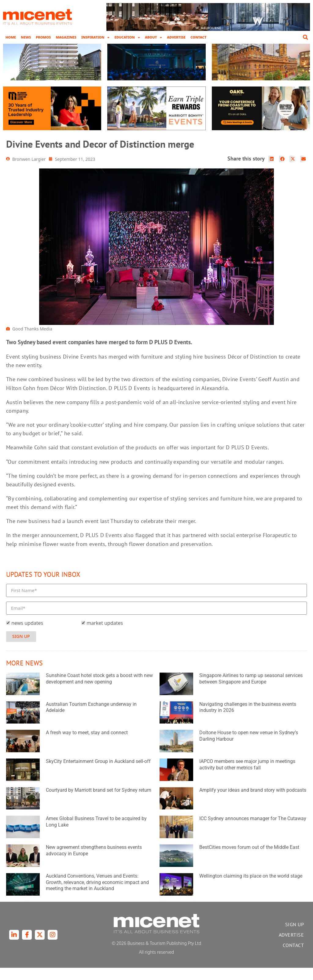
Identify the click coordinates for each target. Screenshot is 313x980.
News (26, 37)
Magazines (66, 37)
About (153, 37)
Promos (43, 37)
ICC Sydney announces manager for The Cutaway (253, 831)
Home (11, 37)
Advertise (176, 37)
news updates (27, 636)
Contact (198, 37)
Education (127, 37)
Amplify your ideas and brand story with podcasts (253, 802)
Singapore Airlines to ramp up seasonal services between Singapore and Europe (251, 691)
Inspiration (96, 37)
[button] (305, 37)
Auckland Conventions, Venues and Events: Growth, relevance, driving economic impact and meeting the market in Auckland (97, 895)
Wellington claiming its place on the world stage (251, 888)
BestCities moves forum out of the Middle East (249, 860)
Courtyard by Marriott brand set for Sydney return (99, 802)
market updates (105, 636)
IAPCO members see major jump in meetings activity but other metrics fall (247, 777)
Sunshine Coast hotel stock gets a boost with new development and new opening (99, 691)
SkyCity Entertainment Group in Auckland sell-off (98, 774)
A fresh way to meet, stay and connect (87, 745)
